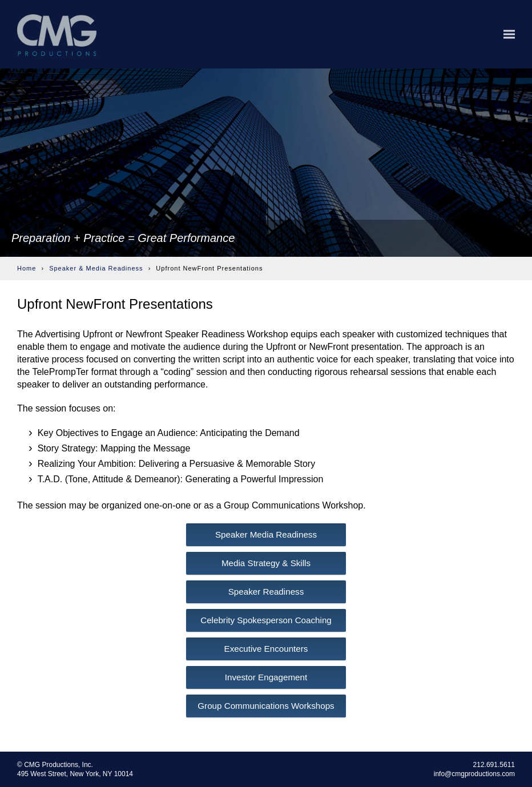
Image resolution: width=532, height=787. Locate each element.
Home (27, 268)
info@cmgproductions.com (474, 774)
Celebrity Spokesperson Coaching (266, 620)
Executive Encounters (266, 649)
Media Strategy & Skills (266, 563)
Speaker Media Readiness (266, 534)
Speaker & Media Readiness (96, 268)
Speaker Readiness (266, 592)
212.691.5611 (494, 765)
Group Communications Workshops (266, 706)
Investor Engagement (266, 677)
